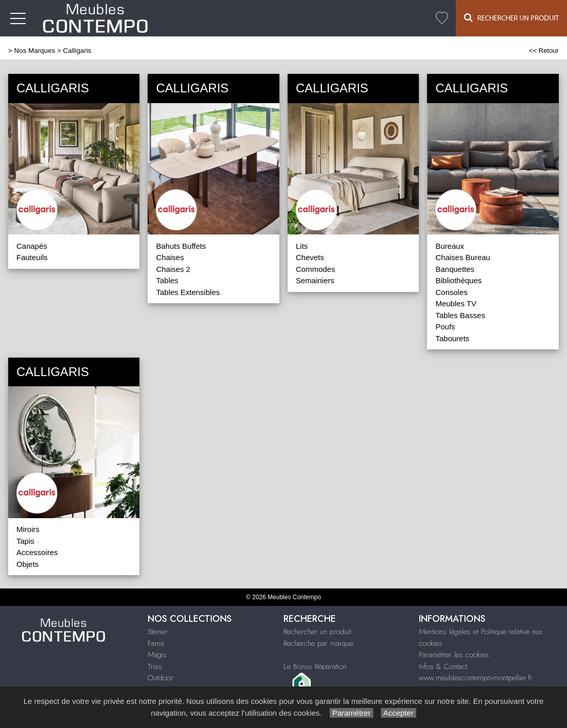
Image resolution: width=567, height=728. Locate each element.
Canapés (32, 246)
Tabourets (452, 338)
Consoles (451, 292)
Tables (167, 280)
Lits (302, 246)
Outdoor (160, 678)
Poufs (445, 327)
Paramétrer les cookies (454, 655)
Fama (156, 643)
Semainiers (315, 280)
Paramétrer (351, 713)
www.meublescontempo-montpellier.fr (476, 678)
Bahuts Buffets (181, 246)
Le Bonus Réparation (315, 666)
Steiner (158, 632)
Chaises (170, 257)
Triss (155, 666)
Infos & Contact (443, 666)
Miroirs (28, 529)
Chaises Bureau (463, 257)
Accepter (399, 713)
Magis (157, 655)
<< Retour (544, 51)
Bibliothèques (458, 280)
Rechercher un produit (317, 632)
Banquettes (455, 269)
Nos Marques (35, 51)
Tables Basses (460, 315)
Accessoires (37, 552)
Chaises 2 (173, 269)
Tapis (25, 541)
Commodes (316, 269)
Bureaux (450, 246)
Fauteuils (32, 257)
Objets (27, 564)
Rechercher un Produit (511, 18)
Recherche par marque (318, 643)
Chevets (310, 257)
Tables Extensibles (188, 292)
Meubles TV (456, 303)
